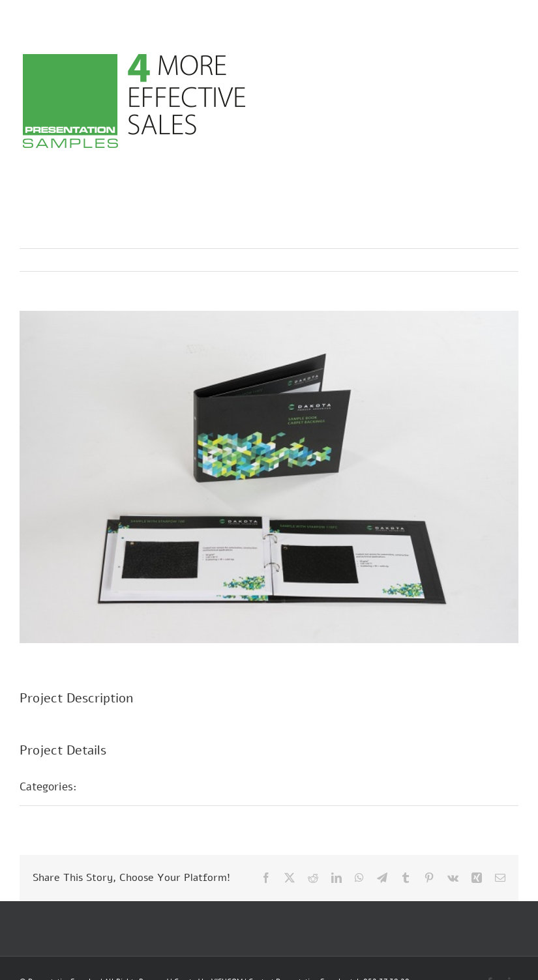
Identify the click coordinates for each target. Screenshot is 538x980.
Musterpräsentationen (146, 786)
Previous (451, 260)
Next (496, 260)
